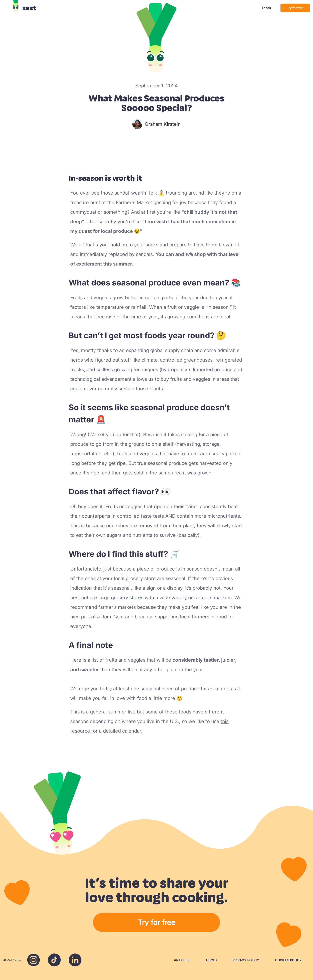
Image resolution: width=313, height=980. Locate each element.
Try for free (295, 8)
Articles (182, 960)
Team (266, 8)
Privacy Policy (246, 960)
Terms (211, 960)
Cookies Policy (288, 960)
